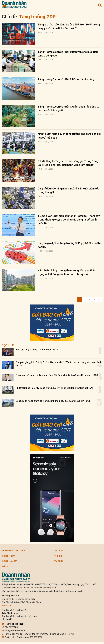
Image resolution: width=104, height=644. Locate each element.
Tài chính (59, 561)
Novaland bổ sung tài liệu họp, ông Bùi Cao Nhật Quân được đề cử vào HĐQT (57, 375)
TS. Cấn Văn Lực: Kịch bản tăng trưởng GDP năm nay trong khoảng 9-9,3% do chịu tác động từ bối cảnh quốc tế (69, 220)
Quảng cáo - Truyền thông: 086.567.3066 (22, 637)
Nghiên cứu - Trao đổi (14, 551)
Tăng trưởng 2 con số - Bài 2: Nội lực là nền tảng (66, 79)
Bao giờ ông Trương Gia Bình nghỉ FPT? (37, 350)
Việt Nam (59, 551)
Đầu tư (6, 566)
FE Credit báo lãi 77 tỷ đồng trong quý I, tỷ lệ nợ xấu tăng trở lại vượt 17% (55, 388)
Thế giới (58, 556)
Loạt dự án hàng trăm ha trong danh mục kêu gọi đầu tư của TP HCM (53, 401)
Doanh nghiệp (10, 561)
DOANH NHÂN (9, 556)
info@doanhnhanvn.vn (14, 630)
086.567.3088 (10, 627)
